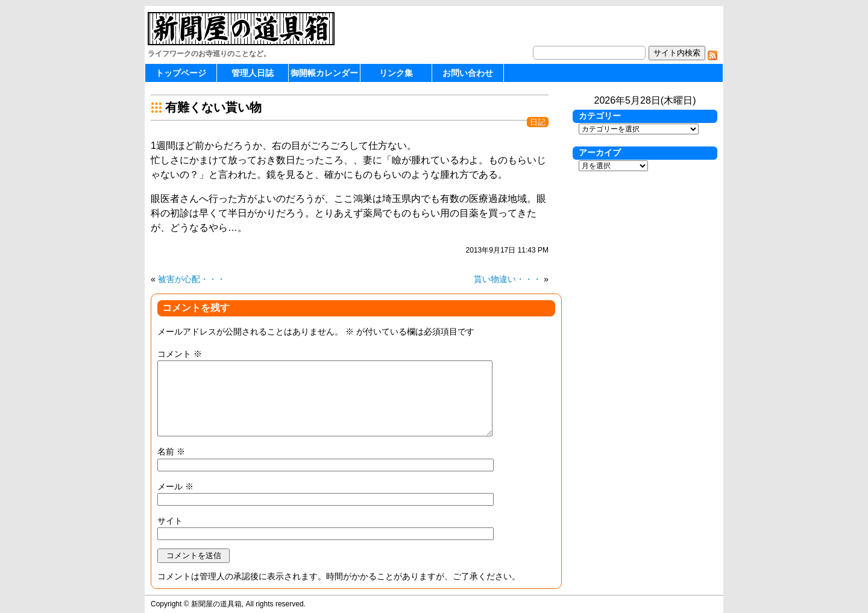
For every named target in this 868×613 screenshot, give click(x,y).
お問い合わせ (468, 73)
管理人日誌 (253, 73)
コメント (180, 354)
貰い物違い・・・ (508, 279)
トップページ (181, 73)
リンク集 (396, 73)
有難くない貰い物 (213, 107)
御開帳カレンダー (324, 73)
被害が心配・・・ (192, 279)
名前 (171, 451)
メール (175, 486)
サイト (170, 521)
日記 (538, 122)
